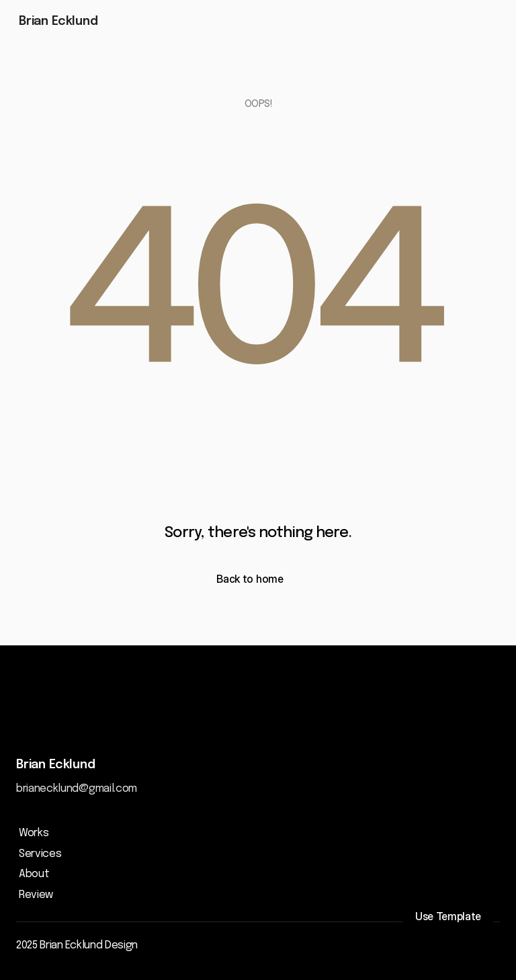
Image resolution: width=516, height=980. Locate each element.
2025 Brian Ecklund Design (77, 945)
